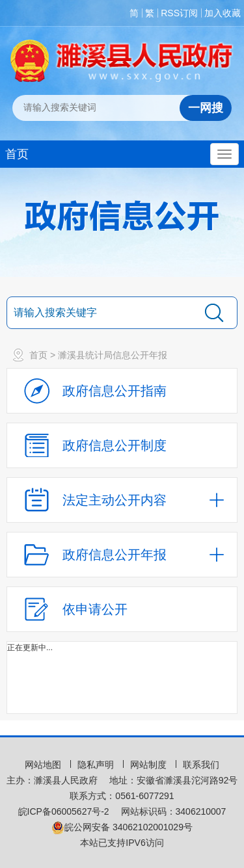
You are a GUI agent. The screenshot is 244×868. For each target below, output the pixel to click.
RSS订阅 (179, 13)
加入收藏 (223, 13)
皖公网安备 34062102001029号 (122, 827)
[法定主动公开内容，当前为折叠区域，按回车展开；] (122, 500)
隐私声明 (97, 765)
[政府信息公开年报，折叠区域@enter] (122, 555)
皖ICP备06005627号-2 (64, 811)
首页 (17, 154)
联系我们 (201, 765)
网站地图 (44, 765)
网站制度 (150, 765)
